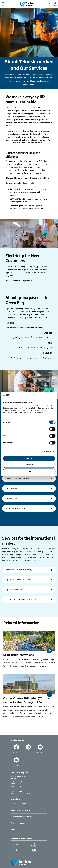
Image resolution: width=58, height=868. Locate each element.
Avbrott (14, 779)
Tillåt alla (29, 458)
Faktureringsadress (18, 823)
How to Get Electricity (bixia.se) (19, 281)
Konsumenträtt (17, 786)
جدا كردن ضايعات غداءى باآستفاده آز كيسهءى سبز (33, 348)
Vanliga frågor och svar (19, 776)
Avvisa (29, 471)
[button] (3, 4)
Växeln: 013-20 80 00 (18, 804)
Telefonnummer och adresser (22, 817)
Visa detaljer (47, 452)
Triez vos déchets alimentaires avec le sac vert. (24, 328)
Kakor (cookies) (17, 791)
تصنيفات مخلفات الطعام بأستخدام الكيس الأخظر (33, 338)
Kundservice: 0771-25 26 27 (21, 810)
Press (13, 830)
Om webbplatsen (17, 789)
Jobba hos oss (16, 784)
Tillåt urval (29, 465)
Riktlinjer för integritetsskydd (22, 794)
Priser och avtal (17, 781)
